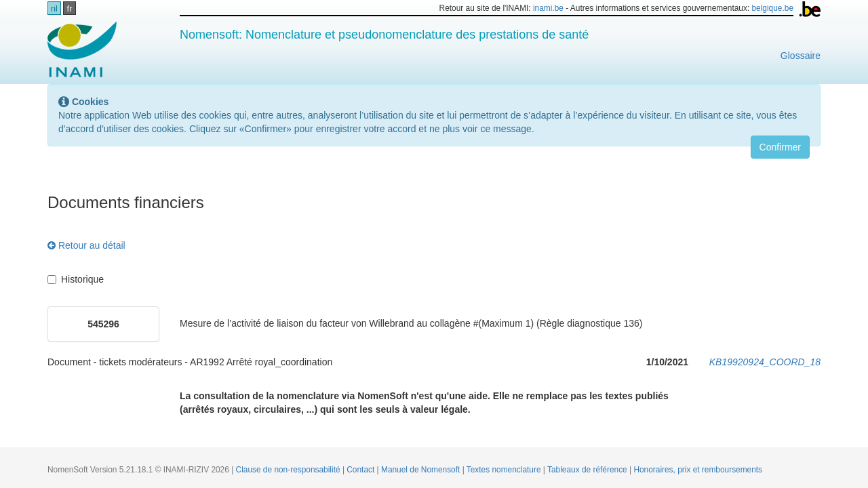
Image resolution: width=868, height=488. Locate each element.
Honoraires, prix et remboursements (698, 470)
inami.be (548, 8)
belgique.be (773, 8)
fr (70, 8)
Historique (76, 279)
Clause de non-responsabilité (289, 470)
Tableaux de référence (588, 470)
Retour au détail (86, 245)
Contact (361, 470)
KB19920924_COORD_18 (765, 362)
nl (54, 8)
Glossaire (801, 56)
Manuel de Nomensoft (422, 470)
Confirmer (780, 147)
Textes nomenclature (505, 470)
